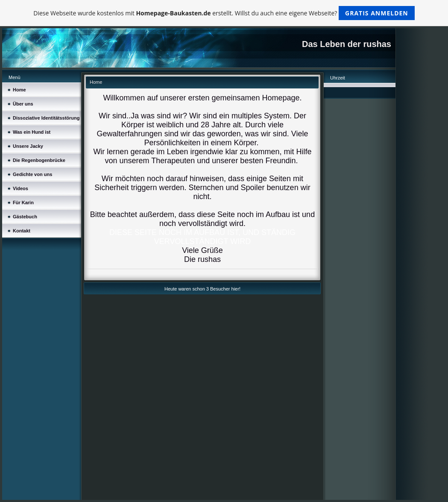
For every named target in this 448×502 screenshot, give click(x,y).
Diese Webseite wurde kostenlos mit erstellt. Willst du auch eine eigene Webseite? (224, 13)
